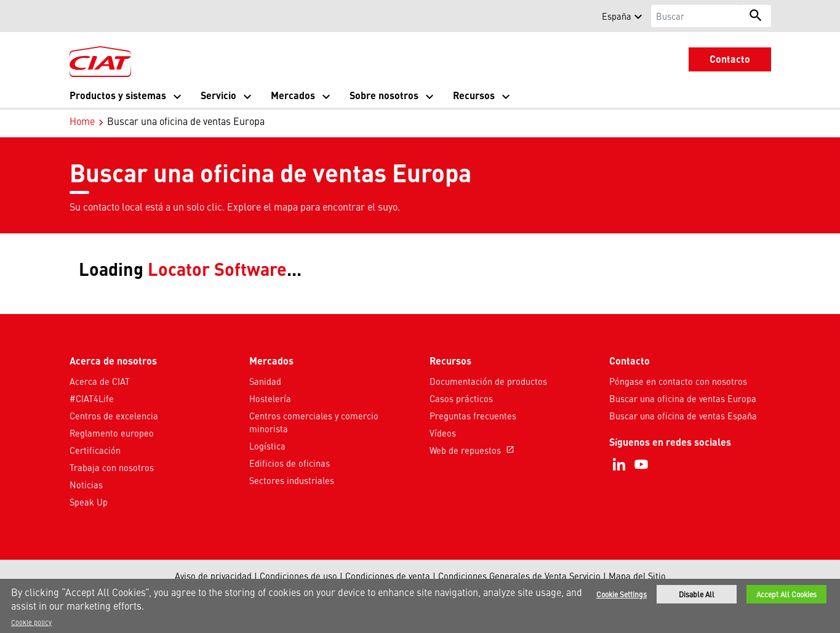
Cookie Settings (622, 594)
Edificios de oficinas (290, 463)
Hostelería (270, 398)
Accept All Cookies (786, 594)
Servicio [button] (218, 95)
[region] (420, 606)
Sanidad (265, 381)
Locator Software (217, 268)
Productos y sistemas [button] (118, 95)
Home (82, 121)
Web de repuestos (473, 450)
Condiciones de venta (388, 576)
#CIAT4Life (92, 398)
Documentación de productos (488, 381)
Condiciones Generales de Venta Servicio (519, 576)
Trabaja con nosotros (112, 467)
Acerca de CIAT (100, 381)
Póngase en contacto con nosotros (678, 381)
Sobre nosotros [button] (384, 95)
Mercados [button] (293, 95)
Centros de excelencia (114, 416)
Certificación (95, 450)
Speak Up (89, 502)
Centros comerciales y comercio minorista (314, 422)
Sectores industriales (292, 480)
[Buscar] (696, 16)
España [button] (617, 16)
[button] (77, 16)
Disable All (697, 594)
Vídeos (443, 433)
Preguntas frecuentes (473, 416)
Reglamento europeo (112, 433)
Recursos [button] (474, 95)
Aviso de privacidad (213, 576)
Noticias (86, 485)
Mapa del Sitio (637, 576)
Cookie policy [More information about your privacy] (31, 622)
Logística (267, 446)
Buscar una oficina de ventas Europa (683, 398)
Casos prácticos (461, 398)
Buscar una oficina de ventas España (683, 416)
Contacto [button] (730, 59)
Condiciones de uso (298, 576)
